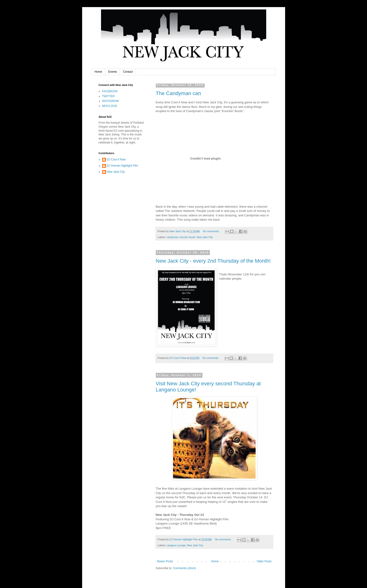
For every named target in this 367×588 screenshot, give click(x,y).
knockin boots (187, 237)
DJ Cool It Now (116, 160)
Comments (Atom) (184, 568)
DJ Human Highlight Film (123, 166)
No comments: (212, 231)
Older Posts (264, 561)
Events (113, 72)
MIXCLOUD (110, 106)
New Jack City (205, 237)
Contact (128, 72)
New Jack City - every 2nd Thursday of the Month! (213, 261)
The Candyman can (178, 93)
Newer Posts (165, 561)
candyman (172, 237)
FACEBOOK (110, 91)
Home (98, 72)
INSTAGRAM (110, 101)
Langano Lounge (176, 545)
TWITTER (108, 96)
